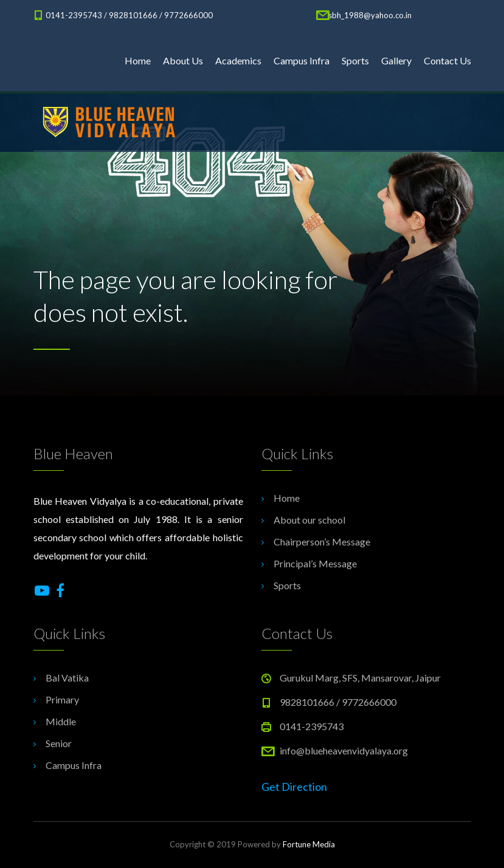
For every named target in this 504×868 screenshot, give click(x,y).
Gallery (396, 60)
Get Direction (294, 787)
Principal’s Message (315, 563)
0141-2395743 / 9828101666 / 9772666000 (129, 15)
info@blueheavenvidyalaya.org (344, 750)
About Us (183, 60)
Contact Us (447, 60)
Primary (62, 699)
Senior (59, 743)
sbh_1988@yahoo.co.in (370, 15)
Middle (61, 721)
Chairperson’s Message (322, 542)
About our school (309, 520)
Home (138, 60)
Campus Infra (302, 60)
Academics (238, 60)
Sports (355, 60)
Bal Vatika (67, 678)
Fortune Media (309, 844)
